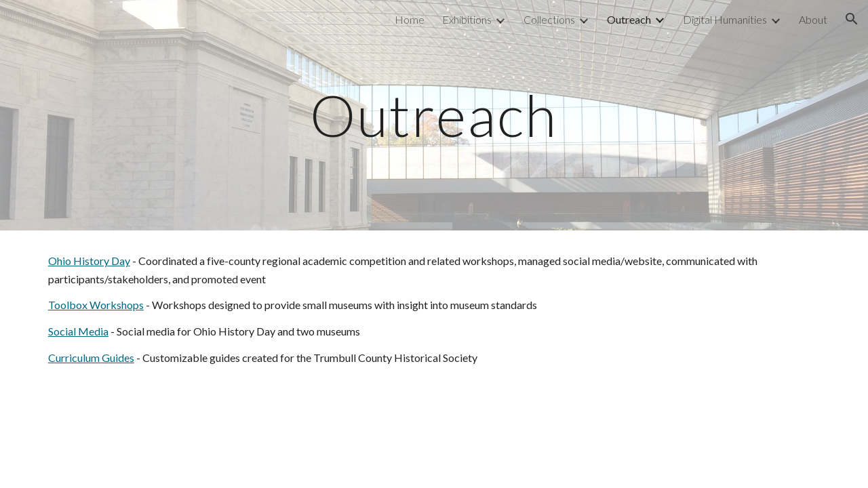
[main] (434, 115)
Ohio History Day (89, 261)
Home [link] (410, 19)
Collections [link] (549, 19)
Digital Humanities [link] (725, 19)
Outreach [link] (629, 19)
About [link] (813, 19)
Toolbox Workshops (96, 305)
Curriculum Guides (91, 358)
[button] (852, 19)
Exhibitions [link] (467, 19)
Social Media (78, 331)
